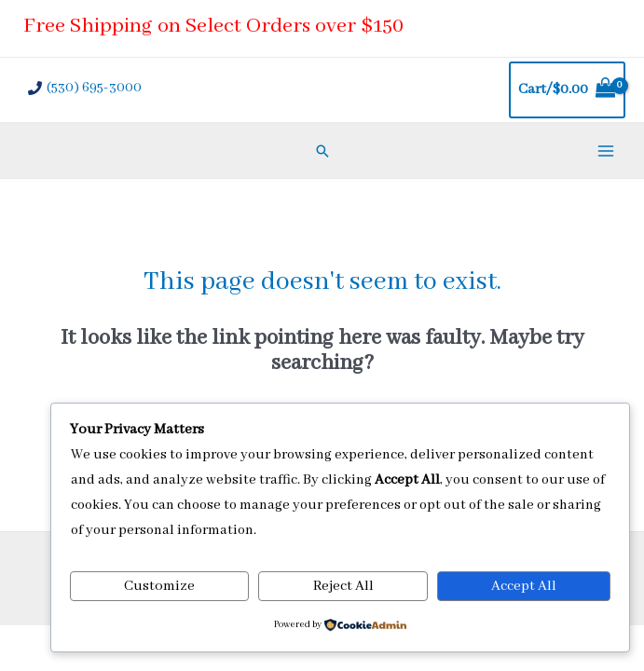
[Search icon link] (322, 151)
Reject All (343, 586)
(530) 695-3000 (94, 88)
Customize (159, 586)
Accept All (524, 586)
